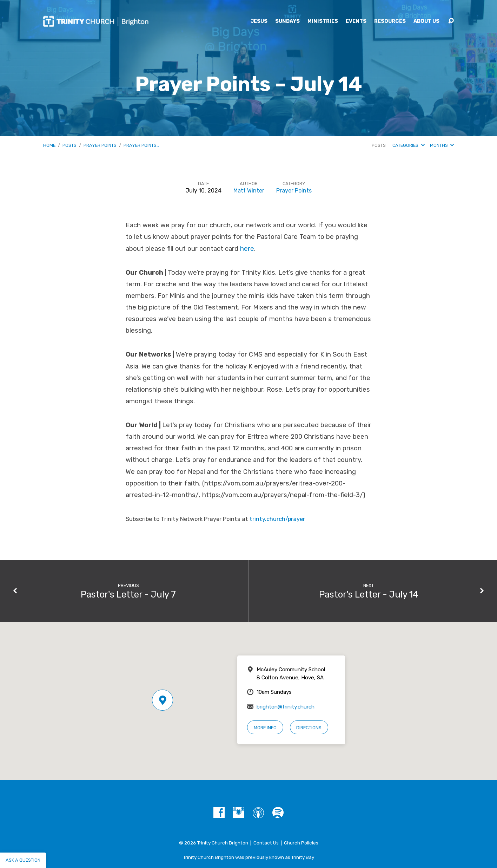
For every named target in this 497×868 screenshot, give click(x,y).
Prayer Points (100, 145)
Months (442, 145)
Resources (390, 21)
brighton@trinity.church (286, 707)
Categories (408, 145)
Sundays (287, 21)
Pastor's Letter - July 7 (128, 594)
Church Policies (301, 843)
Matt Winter (249, 191)
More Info (265, 728)
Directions (309, 728)
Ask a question (23, 860)
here (247, 249)
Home (49, 145)
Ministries (323, 21)
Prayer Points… (141, 145)
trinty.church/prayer (277, 519)
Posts (69, 145)
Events (356, 21)
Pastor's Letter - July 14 (369, 594)
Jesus (259, 21)
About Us (426, 21)
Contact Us (266, 843)
